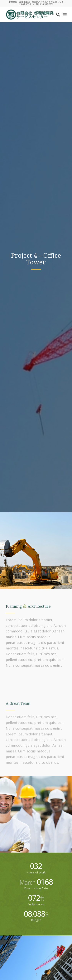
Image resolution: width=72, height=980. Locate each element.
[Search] (56, 15)
